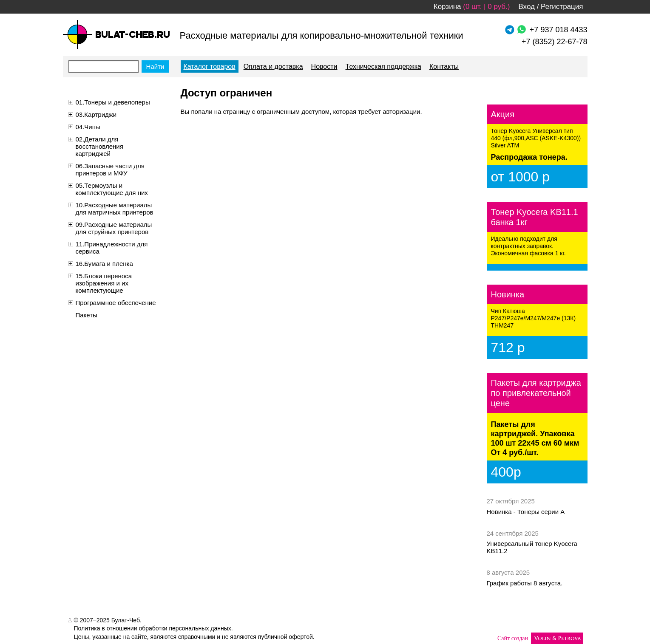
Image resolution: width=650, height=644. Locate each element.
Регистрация (562, 7)
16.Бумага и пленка (104, 264)
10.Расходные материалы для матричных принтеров (115, 209)
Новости (324, 66)
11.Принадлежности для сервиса (112, 248)
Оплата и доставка (273, 66)
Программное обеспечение (116, 303)
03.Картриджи (96, 114)
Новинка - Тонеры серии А (526, 512)
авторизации (401, 112)
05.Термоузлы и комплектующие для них (112, 189)
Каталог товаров (210, 66)
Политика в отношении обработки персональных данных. (153, 628)
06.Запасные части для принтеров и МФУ (110, 169)
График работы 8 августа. (525, 583)
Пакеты (87, 315)
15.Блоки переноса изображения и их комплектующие (104, 283)
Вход (526, 7)
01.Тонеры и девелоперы (113, 102)
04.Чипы (88, 127)
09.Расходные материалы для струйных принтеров (114, 228)
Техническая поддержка (383, 66)
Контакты (444, 66)
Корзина (447, 7)
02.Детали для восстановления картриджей (99, 146)
